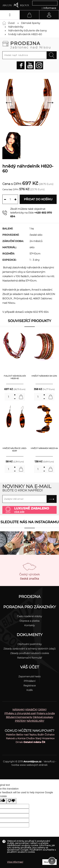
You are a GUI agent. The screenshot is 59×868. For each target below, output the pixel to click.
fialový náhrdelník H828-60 (15, 377)
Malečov (11, 735)
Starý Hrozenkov (45, 738)
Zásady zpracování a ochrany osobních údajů (29, 649)
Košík (30, 690)
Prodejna (33, 45)
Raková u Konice (16, 738)
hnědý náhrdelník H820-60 (25, 34)
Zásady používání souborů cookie (30, 653)
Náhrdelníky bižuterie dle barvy (27, 31)
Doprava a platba (29, 621)
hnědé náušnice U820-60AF (15, 449)
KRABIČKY (31, 710)
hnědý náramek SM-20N (44, 376)
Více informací (15, 862)
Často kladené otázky (29, 616)
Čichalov (50, 735)
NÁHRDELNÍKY (35, 721)
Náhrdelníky (16, 27)
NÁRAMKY (19, 710)
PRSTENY (20, 721)
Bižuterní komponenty (19, 717)
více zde (19, 512)
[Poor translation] (11, 801)
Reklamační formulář (30, 658)
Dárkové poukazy (43, 717)
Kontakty (29, 625)
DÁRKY (42, 710)
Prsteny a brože (46, 713)
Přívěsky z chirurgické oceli (20, 713)
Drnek (19, 742)
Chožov (30, 738)
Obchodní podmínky (30, 644)
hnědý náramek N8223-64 (44, 448)
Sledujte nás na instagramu (30, 522)
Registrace (30, 686)
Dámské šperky (31, 23)
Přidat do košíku (38, 199)
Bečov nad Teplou (27, 735)
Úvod (11, 23)
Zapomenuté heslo (29, 676)
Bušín (41, 735)
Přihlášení (30, 681)
